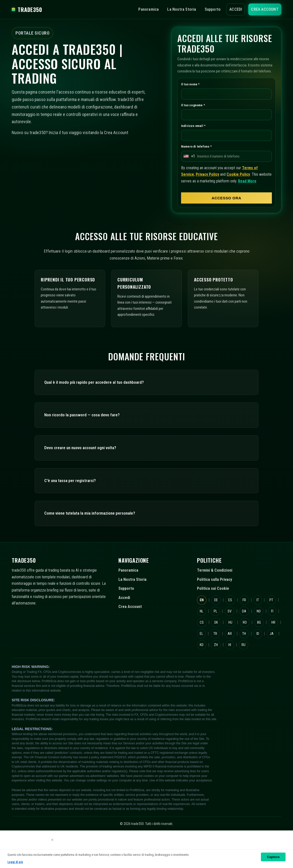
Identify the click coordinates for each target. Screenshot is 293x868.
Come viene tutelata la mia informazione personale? (97, 534)
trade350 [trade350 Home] (29, 9)
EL (251, 654)
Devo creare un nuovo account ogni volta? (87, 468)
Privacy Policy (211, 183)
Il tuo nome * (192, 90)
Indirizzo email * (195, 133)
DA (265, 632)
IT (265, 621)
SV (249, 632)
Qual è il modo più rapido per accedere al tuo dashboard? (102, 403)
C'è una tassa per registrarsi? (73, 501)
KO (265, 666)
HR (235, 654)
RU (234, 677)
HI (218, 677)
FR (250, 621)
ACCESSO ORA (226, 213)
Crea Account (263, 9)
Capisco (273, 857)
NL (218, 632)
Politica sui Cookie (215, 609)
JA (249, 666)
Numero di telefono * (199, 154)
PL (234, 632)
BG (219, 654)
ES (234, 621)
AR (202, 666)
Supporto (206, 9)
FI (218, 643)
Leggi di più (16, 862)
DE (218, 621)
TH (218, 666)
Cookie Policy (247, 183)
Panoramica (137, 9)
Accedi (232, 9)
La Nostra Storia (173, 9)
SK (249, 643)
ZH (202, 677)
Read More (192, 196)
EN (202, 621)
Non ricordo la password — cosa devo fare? (88, 436)
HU (266, 643)
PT (202, 632)
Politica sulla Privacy (217, 600)
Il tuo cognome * (195, 112)
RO (202, 654)
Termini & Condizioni (217, 591)
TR (267, 654)
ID (234, 666)
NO (202, 643)
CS (234, 643)
